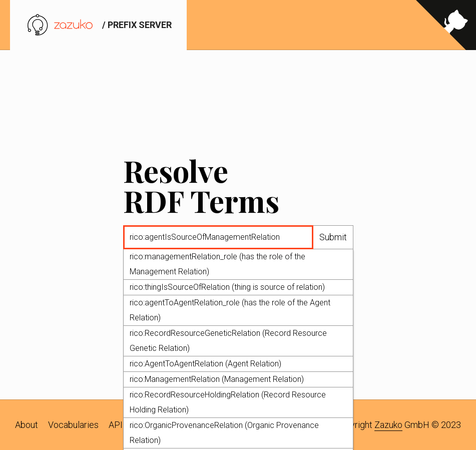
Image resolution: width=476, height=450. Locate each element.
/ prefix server (98, 25)
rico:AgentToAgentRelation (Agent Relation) (205, 364)
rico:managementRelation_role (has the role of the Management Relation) (217, 265)
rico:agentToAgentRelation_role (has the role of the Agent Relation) (230, 311)
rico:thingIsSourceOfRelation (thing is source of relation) (227, 288)
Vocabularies (73, 425)
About (27, 425)
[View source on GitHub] (446, 25)
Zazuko (388, 425)
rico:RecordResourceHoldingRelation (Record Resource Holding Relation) (228, 403)
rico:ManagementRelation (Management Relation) (217, 380)
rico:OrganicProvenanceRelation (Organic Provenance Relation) (224, 433)
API (116, 425)
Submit (333, 238)
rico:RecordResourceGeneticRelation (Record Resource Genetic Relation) (228, 341)
